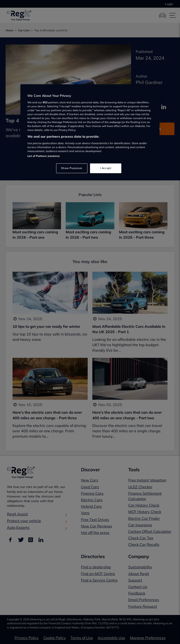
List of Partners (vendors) (43, 156)
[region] (90, 132)
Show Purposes (72, 168)
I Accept (106, 168)
